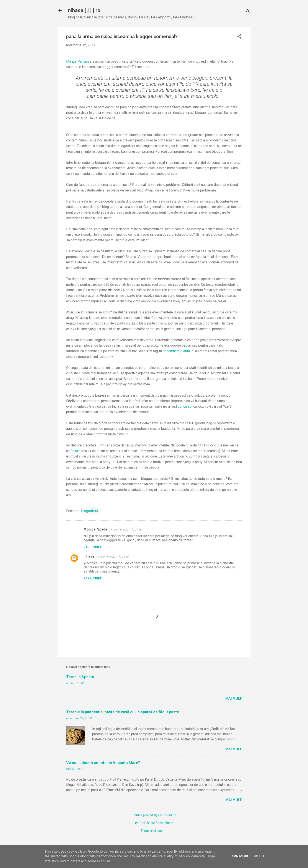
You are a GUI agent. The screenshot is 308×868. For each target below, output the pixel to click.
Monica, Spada (95, 529)
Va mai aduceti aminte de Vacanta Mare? (103, 763)
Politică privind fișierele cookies (154, 815)
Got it (259, 856)
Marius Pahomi (78, 61)
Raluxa (75, 451)
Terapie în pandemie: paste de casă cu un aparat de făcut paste (123, 712)
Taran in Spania (80, 677)
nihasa (89, 556)
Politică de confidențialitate (154, 823)
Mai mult (234, 698)
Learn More (238, 856)
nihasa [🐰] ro (84, 10)
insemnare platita (177, 351)
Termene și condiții (154, 831)
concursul (185, 406)
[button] (239, 37)
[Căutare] (248, 12)
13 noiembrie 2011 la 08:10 (112, 557)
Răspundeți (93, 547)
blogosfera (90, 511)
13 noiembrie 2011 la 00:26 (125, 530)
